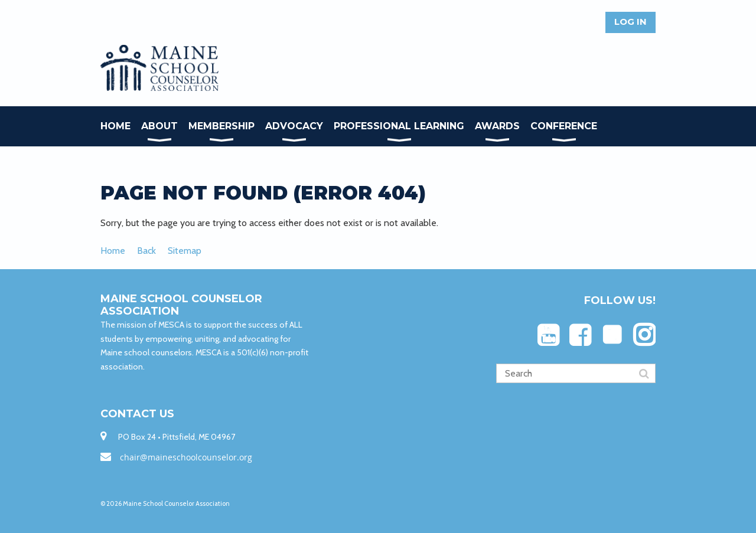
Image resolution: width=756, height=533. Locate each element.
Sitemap (185, 251)
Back (146, 251)
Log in (630, 22)
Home (113, 251)
